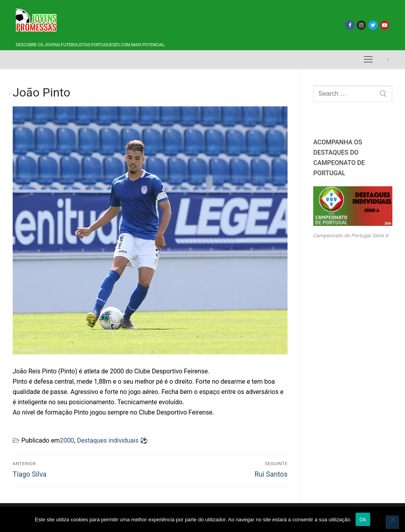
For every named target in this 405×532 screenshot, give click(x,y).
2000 (67, 440)
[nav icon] (368, 60)
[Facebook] (350, 25)
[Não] (392, 522)
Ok (363, 520)
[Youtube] (385, 25)
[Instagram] (361, 25)
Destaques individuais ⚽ (112, 440)
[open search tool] (388, 60)
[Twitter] (373, 25)
